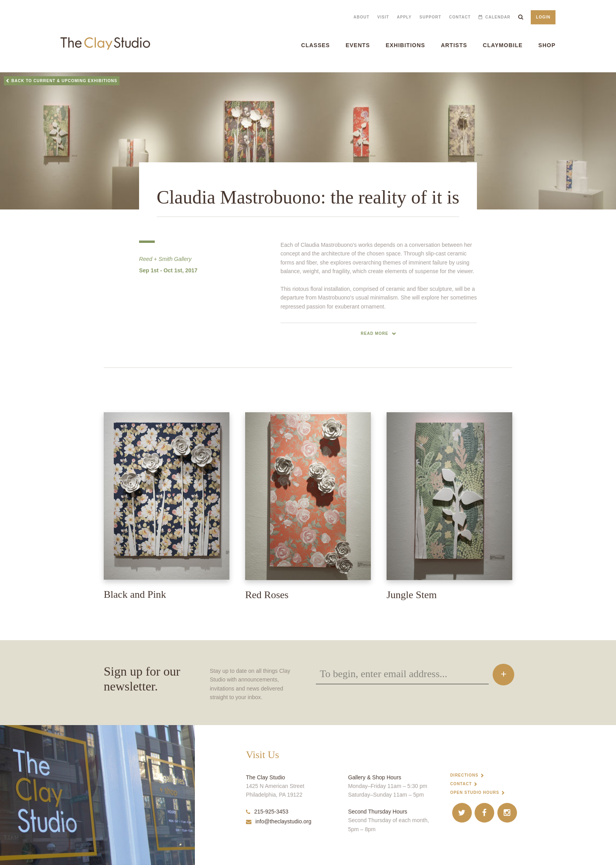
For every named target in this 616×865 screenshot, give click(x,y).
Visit (383, 17)
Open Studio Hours (475, 792)
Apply (404, 17)
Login (543, 17)
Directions (464, 775)
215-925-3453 (267, 812)
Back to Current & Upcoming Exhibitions (64, 81)
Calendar (498, 17)
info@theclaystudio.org (279, 821)
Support (430, 17)
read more (374, 333)
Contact (460, 17)
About (362, 17)
